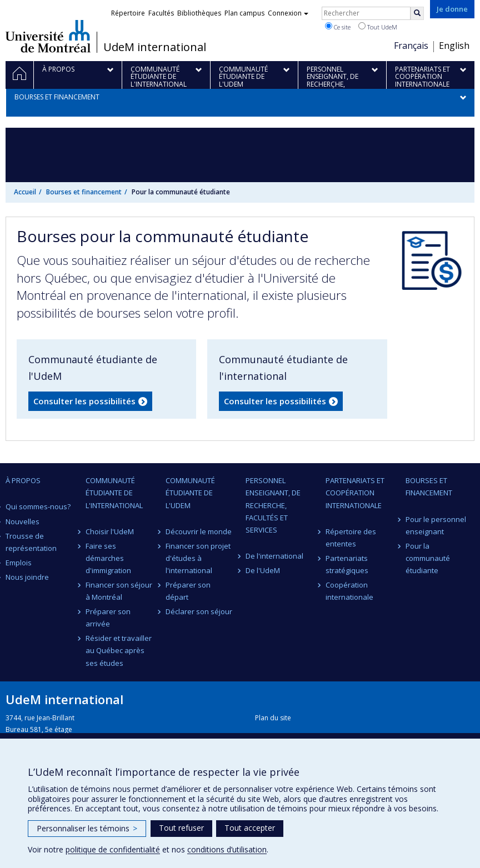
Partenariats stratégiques (347, 564)
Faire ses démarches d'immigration (108, 558)
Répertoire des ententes (351, 538)
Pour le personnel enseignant (436, 525)
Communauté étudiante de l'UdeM (190, 493)
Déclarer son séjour (199, 611)
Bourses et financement (84, 192)
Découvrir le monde (199, 531)
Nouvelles (22, 521)
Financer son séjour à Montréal (119, 591)
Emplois (19, 563)
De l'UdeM (263, 570)
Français (411, 46)
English (454, 46)
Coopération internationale (349, 591)
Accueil (25, 192)
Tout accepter (250, 828)
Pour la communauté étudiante (428, 558)
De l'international (274, 556)
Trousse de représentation (31, 542)
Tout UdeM (378, 27)
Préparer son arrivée (108, 618)
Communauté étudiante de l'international (114, 493)
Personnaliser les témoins (87, 828)
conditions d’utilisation (227, 849)
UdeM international (155, 47)
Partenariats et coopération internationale (355, 493)
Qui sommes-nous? (38, 506)
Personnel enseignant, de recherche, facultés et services (273, 505)
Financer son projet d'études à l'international (198, 558)
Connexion (288, 13)
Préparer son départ (188, 591)
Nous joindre (27, 577)
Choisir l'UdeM (110, 531)
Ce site (338, 27)
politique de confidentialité (113, 849)
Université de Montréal (48, 36)
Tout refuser (181, 828)
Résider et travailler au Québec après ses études (119, 650)
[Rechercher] (417, 13)
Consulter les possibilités (84, 401)
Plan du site (273, 718)
